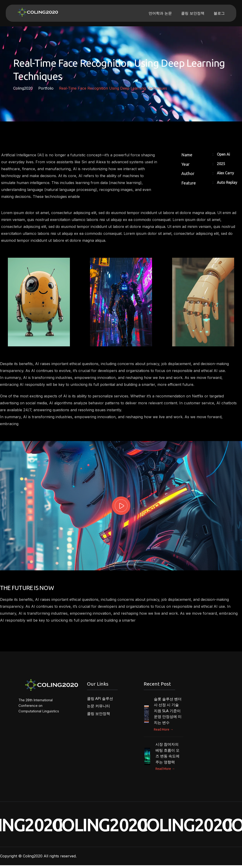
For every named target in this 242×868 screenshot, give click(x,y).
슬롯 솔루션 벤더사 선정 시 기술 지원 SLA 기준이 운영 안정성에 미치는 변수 (168, 713)
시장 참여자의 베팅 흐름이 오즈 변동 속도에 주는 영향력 (167, 756)
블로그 (219, 13)
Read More (164, 732)
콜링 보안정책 (193, 13)
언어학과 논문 (160, 13)
